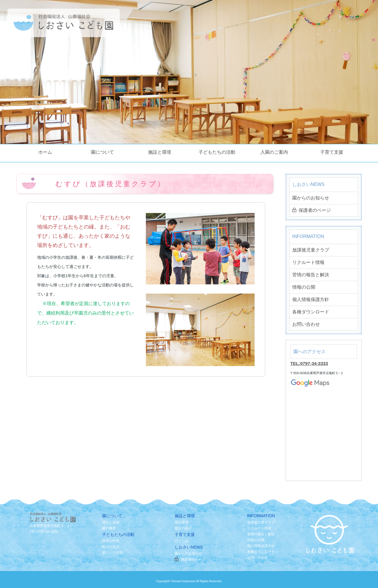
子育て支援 (332, 152)
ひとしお (182, 541)
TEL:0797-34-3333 (310, 363)
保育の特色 (111, 541)
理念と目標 (111, 522)
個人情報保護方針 (311, 299)
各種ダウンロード (311, 312)
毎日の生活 (111, 547)
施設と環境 (160, 152)
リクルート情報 (308, 262)
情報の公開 (304, 287)
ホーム (45, 152)
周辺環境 (182, 522)
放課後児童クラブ (311, 250)
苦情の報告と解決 (311, 275)
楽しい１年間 (112, 553)
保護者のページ (312, 211)
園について (102, 152)
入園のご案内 (274, 152)
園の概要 (109, 528)
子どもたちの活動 (217, 152)
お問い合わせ (306, 324)
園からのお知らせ (311, 198)
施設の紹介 (183, 528)
